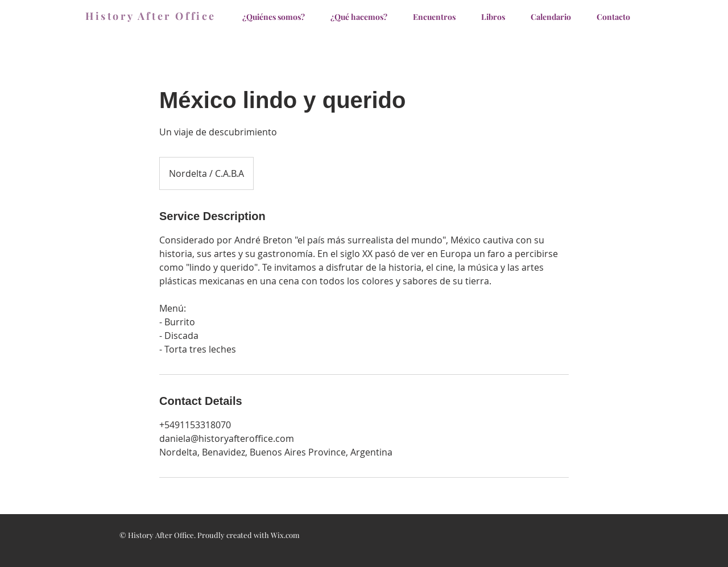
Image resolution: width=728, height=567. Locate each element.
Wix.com (285, 535)
